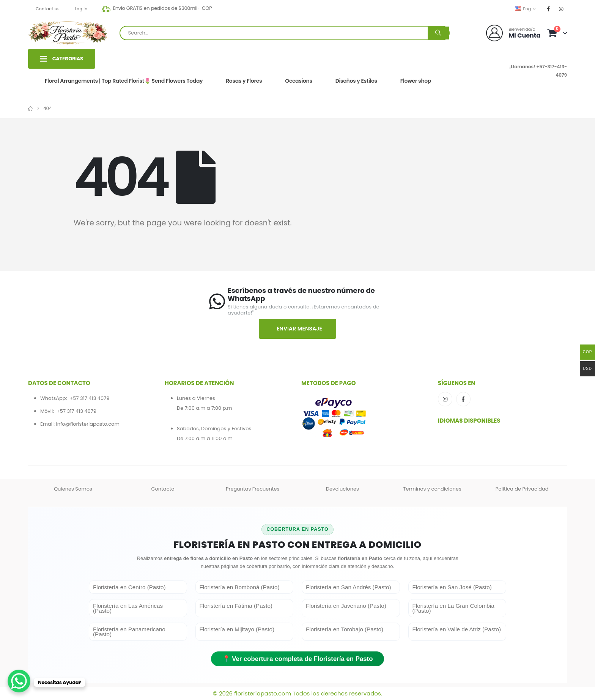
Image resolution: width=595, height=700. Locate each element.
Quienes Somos (73, 489)
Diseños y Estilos (356, 81)
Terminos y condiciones (432, 489)
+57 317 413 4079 (89, 398)
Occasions (299, 81)
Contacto (163, 489)
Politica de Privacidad (522, 489)
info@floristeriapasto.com (87, 424)
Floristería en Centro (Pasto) (129, 587)
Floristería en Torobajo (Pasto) (345, 629)
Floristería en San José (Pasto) (452, 587)
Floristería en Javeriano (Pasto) (346, 606)
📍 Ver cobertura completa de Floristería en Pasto (298, 659)
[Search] (438, 33)
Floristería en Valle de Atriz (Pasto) (457, 629)
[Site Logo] (68, 33)
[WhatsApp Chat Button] (19, 681)
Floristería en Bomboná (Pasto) (240, 587)
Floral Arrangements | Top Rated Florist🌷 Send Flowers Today (124, 81)
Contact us (48, 9)
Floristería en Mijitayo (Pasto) (237, 629)
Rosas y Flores (244, 81)
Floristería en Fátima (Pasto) (236, 606)
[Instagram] (561, 9)
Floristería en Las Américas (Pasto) (128, 608)
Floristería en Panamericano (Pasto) (129, 632)
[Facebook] (549, 9)
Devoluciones (342, 489)
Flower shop (416, 81)
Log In (81, 9)
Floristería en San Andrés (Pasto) (349, 587)
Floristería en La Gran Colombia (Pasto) (453, 608)
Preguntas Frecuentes (253, 489)
